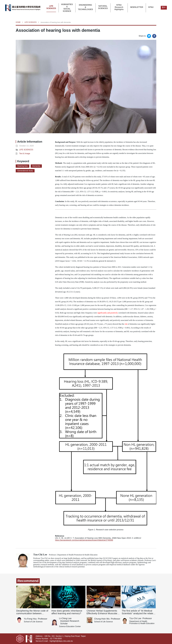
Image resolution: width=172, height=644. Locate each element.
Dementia (36, 166)
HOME (18, 22)
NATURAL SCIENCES (103, 7)
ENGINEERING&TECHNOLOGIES (85, 7)
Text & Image (25, 153)
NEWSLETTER (137, 7)
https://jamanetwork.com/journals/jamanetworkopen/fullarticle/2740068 (84, 540)
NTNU (151, 7)
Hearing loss (23, 166)
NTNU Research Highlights (119, 7)
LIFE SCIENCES (51, 7)
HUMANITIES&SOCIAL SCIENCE (67, 8)
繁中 (164, 7)
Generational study (25, 171)
